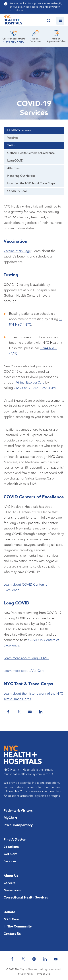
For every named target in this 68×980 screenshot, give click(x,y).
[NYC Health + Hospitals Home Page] (13, 21)
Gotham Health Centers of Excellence (31, 153)
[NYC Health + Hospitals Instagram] (34, 959)
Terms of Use (43, 974)
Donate (9, 912)
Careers (10, 883)
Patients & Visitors (18, 811)
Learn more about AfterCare (24, 671)
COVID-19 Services (19, 130)
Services (10, 861)
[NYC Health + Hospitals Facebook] (12, 959)
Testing (12, 146)
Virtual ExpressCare (30, 383)
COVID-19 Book (17, 191)
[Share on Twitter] (19, 712)
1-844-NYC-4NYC (14, 42)
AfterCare (13, 168)
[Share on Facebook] (8, 712)
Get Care (11, 854)
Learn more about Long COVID (26, 658)
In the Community (18, 927)
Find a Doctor (15, 840)
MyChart (10, 818)
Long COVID (15, 161)
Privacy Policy (25, 974)
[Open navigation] (60, 21)
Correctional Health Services (26, 898)
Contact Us (12, 934)
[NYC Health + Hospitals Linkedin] (45, 959)
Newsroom (12, 890)
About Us (11, 876)
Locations (11, 847)
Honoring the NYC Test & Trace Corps (31, 184)
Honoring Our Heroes (21, 176)
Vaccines (13, 138)
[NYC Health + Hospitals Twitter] (23, 959)
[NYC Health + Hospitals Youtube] (56, 959)
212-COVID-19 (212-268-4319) (35, 388)
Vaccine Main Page (17, 251)
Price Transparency (18, 825)
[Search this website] (49, 21)
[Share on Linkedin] (41, 712)
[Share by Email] (30, 712)
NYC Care (11, 919)
